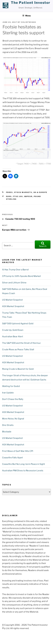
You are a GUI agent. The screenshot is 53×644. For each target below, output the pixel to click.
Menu (26, 16)
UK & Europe (40, 192)
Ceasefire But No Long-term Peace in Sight (24, 464)
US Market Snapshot (12, 300)
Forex (9, 192)
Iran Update (8, 393)
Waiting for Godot (11, 386)
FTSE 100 (18, 196)
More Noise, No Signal (13, 419)
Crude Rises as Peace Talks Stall (18, 350)
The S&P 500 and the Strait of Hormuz (21, 343)
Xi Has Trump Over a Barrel (15, 270)
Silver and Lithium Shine (14, 283)
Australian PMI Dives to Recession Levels (23, 471)
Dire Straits (8, 425)
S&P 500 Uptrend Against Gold (18, 324)
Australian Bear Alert (13, 337)
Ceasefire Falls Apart (13, 458)
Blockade (7, 432)
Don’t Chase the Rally (13, 399)
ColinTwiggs (29, 22)
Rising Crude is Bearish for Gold (18, 369)
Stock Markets (23, 192)
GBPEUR (28, 196)
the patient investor (31, 3)
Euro (9, 196)
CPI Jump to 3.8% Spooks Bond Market (21, 276)
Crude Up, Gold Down (13, 330)
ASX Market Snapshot (13, 306)
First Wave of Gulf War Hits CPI (18, 451)
